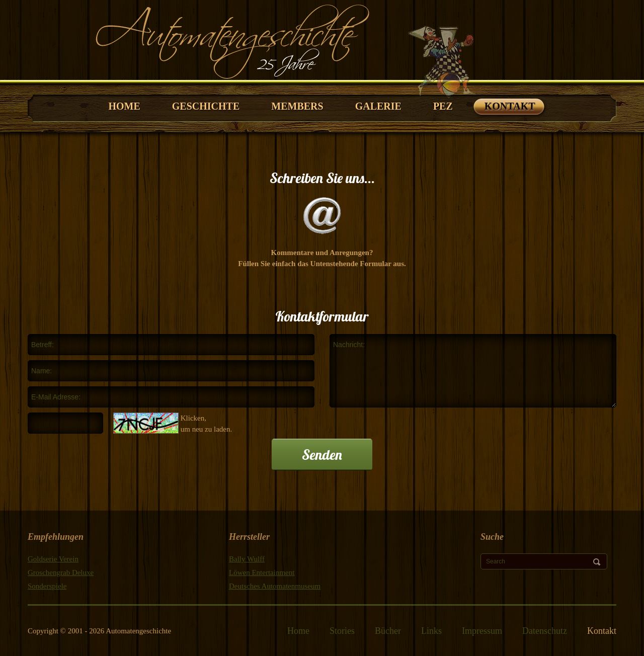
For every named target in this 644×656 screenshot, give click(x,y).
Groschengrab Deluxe (61, 572)
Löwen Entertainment (262, 572)
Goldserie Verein (53, 559)
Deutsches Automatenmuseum (275, 586)
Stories (342, 631)
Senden (322, 455)
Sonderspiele (47, 586)
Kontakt (602, 631)
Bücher (388, 631)
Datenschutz (545, 631)
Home (298, 631)
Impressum (482, 631)
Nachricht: (473, 371)
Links (431, 631)
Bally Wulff (247, 559)
